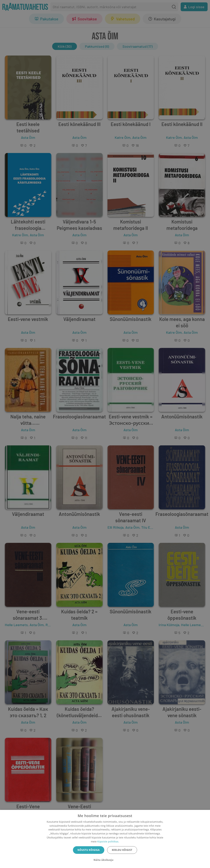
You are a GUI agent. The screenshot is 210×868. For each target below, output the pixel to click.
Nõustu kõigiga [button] (89, 850)
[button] (105, 860)
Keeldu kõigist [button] (122, 850)
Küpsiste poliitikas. (108, 842)
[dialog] (105, 839)
